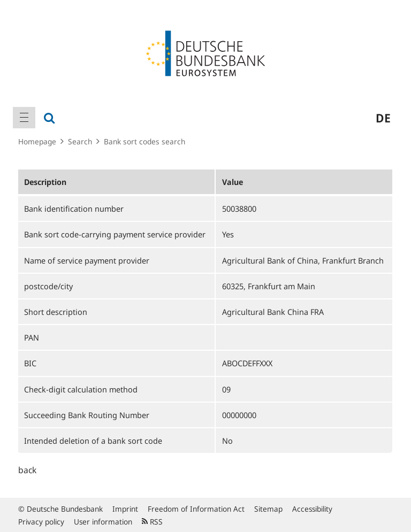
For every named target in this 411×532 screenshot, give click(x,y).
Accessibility (312, 509)
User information (103, 522)
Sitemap (268, 509)
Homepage (37, 141)
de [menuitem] (383, 118)
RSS (152, 522)
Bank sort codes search (144, 141)
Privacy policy (41, 522)
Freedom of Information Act (196, 509)
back (27, 470)
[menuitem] (24, 118)
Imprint (125, 509)
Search (80, 141)
